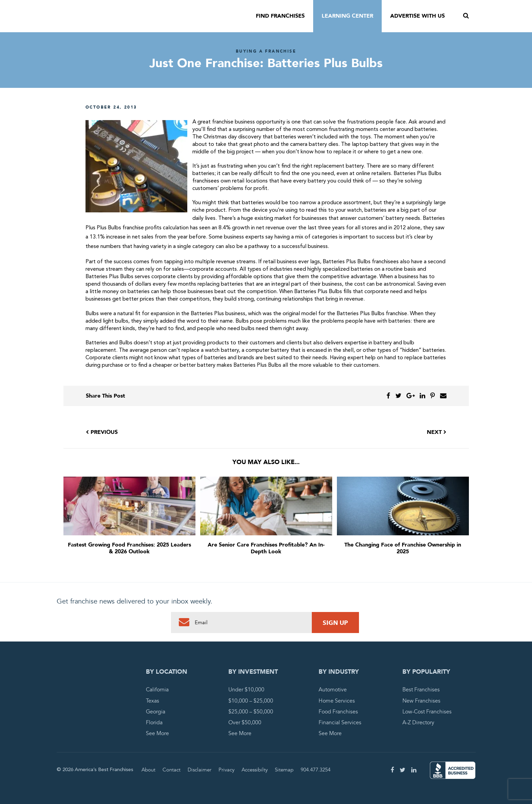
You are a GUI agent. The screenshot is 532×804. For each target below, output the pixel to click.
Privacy (226, 770)
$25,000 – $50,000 (251, 712)
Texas (153, 701)
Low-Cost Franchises (427, 712)
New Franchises (421, 701)
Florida (154, 723)
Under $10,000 (246, 690)
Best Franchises (421, 690)
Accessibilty (255, 770)
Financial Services (340, 723)
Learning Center (347, 16)
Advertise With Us (417, 16)
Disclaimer (199, 770)
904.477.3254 (316, 770)
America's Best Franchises (127, 16)
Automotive (333, 690)
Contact (172, 770)
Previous (102, 432)
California (157, 690)
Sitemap (284, 770)
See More (157, 733)
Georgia (156, 712)
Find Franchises (280, 16)
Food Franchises (338, 712)
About (148, 770)
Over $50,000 (245, 723)
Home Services (337, 701)
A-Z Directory (418, 723)
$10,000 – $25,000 (251, 701)
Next (437, 432)
